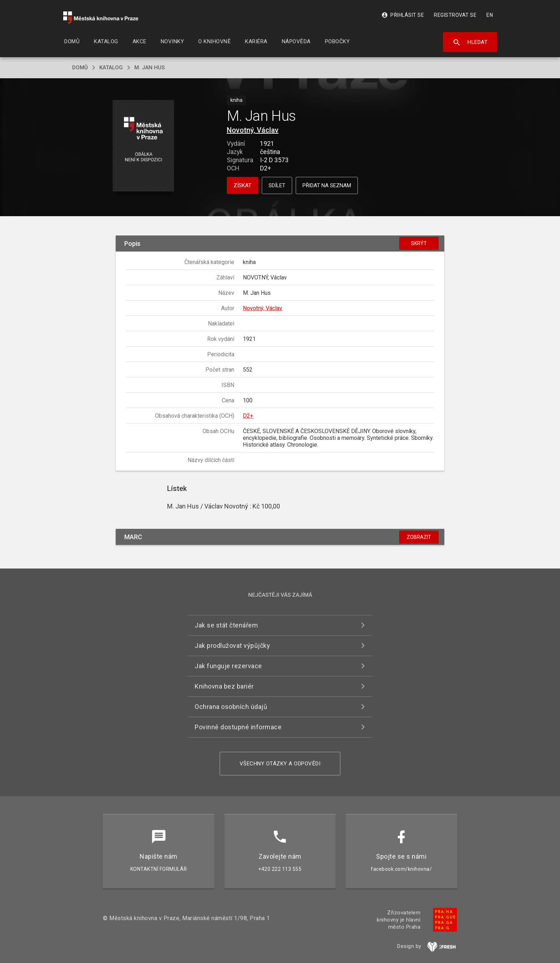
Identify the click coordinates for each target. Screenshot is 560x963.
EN (490, 15)
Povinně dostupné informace (238, 727)
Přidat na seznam (327, 185)
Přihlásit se (403, 15)
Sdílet (277, 185)
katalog (111, 68)
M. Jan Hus (149, 68)
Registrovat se (455, 15)
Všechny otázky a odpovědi (280, 764)
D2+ (248, 416)
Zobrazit (419, 537)
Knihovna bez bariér (224, 686)
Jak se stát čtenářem (226, 625)
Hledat (470, 43)
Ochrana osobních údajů (231, 707)
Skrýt (419, 243)
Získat (242, 185)
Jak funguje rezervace (228, 666)
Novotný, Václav (253, 130)
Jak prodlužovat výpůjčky (232, 646)
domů (80, 68)
